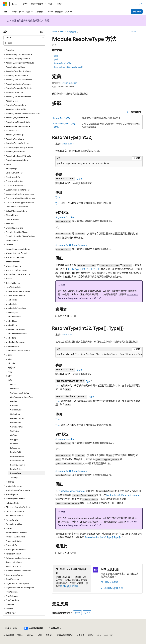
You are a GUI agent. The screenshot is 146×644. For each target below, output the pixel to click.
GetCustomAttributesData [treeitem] (22, 397)
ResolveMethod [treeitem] (17, 461)
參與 (40, 635)
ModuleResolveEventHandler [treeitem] (18, 490)
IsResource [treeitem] (15, 448)
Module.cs (67, 144)
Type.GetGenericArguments (72, 491)
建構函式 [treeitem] (12, 367)
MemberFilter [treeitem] (12, 300)
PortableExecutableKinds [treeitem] (16, 533)
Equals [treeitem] (13, 384)
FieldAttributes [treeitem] (12, 240)
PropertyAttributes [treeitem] (14, 541)
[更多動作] (140, 32)
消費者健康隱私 (64, 635)
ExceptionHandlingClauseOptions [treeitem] (20, 236)
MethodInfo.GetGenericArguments (123, 495)
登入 (141, 4)
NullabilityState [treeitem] (12, 503)
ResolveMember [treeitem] (17, 456)
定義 (56, 56)
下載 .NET (137, 12)
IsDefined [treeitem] (14, 444)
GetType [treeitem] (14, 435)
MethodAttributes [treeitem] (14, 317)
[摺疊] (42, 32)
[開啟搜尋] (135, 4)
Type (58, 197)
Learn (54, 32)
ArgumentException (65, 217)
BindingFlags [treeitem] (11, 169)
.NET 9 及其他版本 (67, 316)
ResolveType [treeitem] (16, 473)
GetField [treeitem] (14, 401)
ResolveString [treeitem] (16, 469)
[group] (99, 355)
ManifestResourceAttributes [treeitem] (18, 291)
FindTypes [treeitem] (15, 389)
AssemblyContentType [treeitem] (15, 67)
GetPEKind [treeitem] (15, 431)
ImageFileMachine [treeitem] (14, 262)
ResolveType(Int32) (63, 63)
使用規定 (81, 635)
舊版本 (20, 635)
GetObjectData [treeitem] (17, 427)
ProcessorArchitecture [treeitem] (15, 537)
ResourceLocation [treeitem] (13, 566)
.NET (62, 32)
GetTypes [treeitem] (14, 439)
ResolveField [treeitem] (16, 452)
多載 (56, 59)
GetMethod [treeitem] (15, 414)
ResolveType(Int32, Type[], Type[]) (69, 67)
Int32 (79, 179)
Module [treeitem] (11, 363)
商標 (90, 635)
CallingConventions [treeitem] (14, 173)
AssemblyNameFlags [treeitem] (15, 135)
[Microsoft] (5, 4)
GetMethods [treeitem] (16, 422)
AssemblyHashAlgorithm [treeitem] (16, 109)
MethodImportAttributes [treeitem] (17, 334)
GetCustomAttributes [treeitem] (20, 393)
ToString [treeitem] (14, 477)
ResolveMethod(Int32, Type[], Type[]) (103, 537)
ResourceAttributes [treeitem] (14, 562)
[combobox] (24, 38)
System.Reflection (69, 83)
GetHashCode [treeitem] (16, 410)
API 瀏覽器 (72, 32)
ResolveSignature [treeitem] (18, 465)
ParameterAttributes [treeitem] (15, 516)
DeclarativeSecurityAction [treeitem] (17, 207)
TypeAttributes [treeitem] (12, 592)
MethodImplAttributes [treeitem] (15, 329)
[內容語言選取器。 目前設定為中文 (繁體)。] (11, 628)
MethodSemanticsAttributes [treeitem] (18, 350)
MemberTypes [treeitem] (12, 312)
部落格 (30, 635)
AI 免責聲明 (9, 635)
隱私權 (49, 635)
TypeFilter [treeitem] (10, 604)
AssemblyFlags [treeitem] (12, 101)
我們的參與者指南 (69, 586)
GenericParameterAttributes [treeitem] (18, 249)
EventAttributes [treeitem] (12, 219)
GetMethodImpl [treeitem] (17, 418)
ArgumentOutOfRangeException (71, 245)
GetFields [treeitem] (14, 406)
